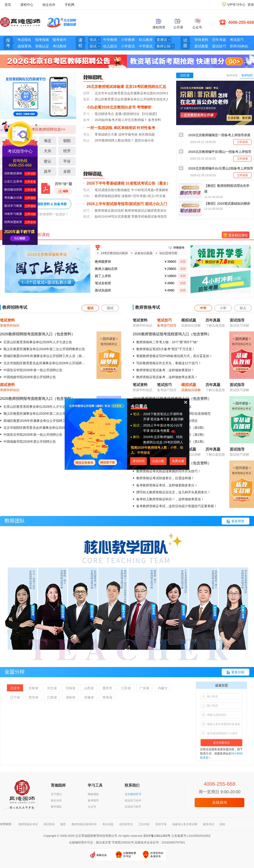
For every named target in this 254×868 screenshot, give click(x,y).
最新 (86, 99)
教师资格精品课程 (108, 196)
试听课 (185, 75)
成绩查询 (24, 46)
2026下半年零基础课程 (106, 183)
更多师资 (238, 521)
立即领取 (30, 198)
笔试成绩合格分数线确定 (112, 190)
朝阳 (67, 141)
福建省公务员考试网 (185, 824)
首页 (8, 5)
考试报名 (24, 40)
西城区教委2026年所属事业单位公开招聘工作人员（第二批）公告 (51, 356)
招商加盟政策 (13, 222)
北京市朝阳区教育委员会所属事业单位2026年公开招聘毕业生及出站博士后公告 (60, 363)
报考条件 (60, 40)
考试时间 (139, 461)
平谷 (67, 161)
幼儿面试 (110, 46)
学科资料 (201, 40)
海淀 (48, 141)
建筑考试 (209, 824)
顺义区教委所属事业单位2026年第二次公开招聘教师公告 (44, 349)
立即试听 (30, 174)
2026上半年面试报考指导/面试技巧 (115, 204)
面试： (138, 425)
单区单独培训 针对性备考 (134, 128)
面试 (86, 216)
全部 (67, 171)
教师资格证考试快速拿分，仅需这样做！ (165, 478)
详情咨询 (179, 247)
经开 (67, 151)
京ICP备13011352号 (157, 836)
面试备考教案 (163, 431)
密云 (48, 161)
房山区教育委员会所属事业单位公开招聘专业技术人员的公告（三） (143, 99)
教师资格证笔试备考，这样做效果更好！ (165, 370)
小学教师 (128, 40)
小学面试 (128, 46)
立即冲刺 (30, 214)
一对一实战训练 (100, 128)
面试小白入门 (156, 204)
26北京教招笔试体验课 (105, 87)
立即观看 (242, 142)
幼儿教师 (146, 40)
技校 (222, 824)
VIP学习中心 (236, 5)
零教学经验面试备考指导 (149, 216)
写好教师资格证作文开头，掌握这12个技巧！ (169, 363)
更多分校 (238, 672)
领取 (63, 191)
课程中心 (27, 5)
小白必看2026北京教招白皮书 (111, 107)
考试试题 (108, 824)
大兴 (48, 151)
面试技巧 (219, 46)
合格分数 (158, 461)
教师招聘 (247, 75)
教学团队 (56, 807)
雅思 (63, 824)
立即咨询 (30, 222)
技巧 (86, 210)
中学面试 (146, 46)
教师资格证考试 (28, 824)
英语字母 (161, 824)
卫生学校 (144, 824)
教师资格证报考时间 (84, 824)
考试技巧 (237, 40)
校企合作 (49, 5)
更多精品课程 (238, 235)
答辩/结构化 (239, 46)
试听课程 (42, 235)
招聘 (86, 93)
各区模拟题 (147, 134)
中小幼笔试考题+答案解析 (150, 190)
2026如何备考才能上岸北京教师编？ (121, 120)
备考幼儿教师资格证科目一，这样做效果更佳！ (170, 499)
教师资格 (232, 75)
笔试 (86, 190)
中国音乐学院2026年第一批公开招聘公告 (33, 370)
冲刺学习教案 (13, 214)
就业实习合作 (133, 800)
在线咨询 (220, 802)
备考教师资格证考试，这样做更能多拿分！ (167, 485)
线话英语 (49, 824)
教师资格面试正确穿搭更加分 (146, 210)
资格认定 (42, 46)
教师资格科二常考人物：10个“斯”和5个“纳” (167, 342)
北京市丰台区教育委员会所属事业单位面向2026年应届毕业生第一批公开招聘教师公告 (156, 93)
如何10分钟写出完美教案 (113, 216)
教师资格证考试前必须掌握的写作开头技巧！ (169, 471)
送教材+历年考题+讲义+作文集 (144, 196)
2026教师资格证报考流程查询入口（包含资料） (172, 334)
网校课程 (93, 794)
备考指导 (93, 800)
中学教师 (110, 40)
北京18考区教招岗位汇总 (146, 87)
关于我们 (56, 794)
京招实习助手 (133, 807)
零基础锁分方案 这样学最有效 (116, 134)
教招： (138, 437)
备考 (86, 120)
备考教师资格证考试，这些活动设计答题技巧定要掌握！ (177, 506)
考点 (86, 134)
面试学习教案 (13, 206)
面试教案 (201, 46)
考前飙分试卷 (13, 198)
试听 (183, 262)
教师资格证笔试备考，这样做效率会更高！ (167, 377)
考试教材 (60, 46)
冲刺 (86, 196)
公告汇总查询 (13, 181)
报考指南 (42, 40)
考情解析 (144, 107)
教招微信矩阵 (13, 190)
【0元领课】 (149, 114)
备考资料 (154, 120)
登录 (251, 5)
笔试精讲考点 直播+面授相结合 (117, 114)
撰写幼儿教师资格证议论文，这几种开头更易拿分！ (173, 492)
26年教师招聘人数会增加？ (114, 140)
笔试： (138, 414)
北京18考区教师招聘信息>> (42, 129)
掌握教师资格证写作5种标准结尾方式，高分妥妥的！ (174, 356)
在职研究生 (126, 824)
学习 (86, 114)
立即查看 (30, 182)
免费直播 (178, 461)
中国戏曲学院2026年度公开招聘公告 (30, 377)
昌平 (48, 171)
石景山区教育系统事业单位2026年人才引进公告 (38, 342)
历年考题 (219, 40)
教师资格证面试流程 (109, 210)
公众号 (92, 807)
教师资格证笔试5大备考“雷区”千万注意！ (166, 349)
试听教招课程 (13, 173)
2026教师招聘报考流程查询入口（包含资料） (37, 334)
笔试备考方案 (160, 419)
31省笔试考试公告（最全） (148, 183)
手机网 (70, 5)
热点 (86, 140)
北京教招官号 (133, 794)
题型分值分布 (144, 140)
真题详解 (177, 419)
